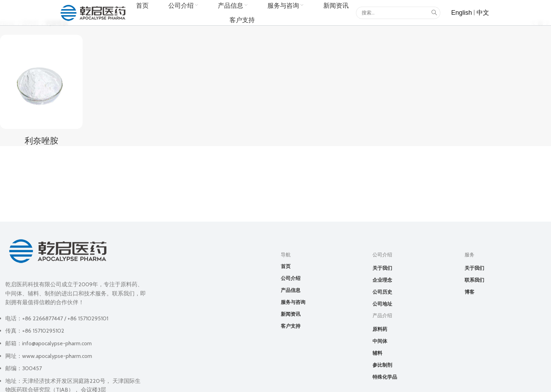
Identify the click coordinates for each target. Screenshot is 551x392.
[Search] (398, 13)
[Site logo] (93, 12)
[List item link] (462, 13)
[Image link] (58, 250)
